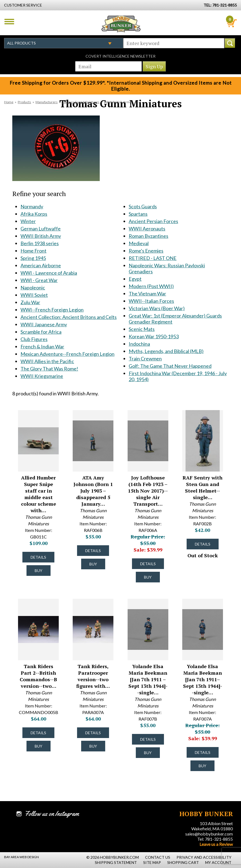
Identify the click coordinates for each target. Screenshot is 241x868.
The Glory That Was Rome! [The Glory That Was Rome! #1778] (49, 369)
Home (9, 102)
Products (24, 102)
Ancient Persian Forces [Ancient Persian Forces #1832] (153, 221)
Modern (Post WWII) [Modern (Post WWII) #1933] (151, 286)
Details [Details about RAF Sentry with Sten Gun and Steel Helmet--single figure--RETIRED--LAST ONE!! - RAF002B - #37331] (203, 544)
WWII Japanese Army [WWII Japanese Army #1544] (44, 324)
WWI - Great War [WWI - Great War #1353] (39, 280)
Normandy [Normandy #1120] (32, 206)
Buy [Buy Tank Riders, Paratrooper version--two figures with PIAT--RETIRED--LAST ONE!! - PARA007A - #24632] (93, 746)
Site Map (152, 862)
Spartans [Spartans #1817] (138, 214)
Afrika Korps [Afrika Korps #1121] (34, 214)
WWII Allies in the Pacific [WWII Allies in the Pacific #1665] (47, 361)
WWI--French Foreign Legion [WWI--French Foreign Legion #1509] (52, 310)
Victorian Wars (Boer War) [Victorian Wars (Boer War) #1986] (157, 308)
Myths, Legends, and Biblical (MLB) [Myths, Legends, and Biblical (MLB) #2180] (166, 351)
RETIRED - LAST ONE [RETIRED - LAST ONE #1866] (153, 258)
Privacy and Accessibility (204, 857)
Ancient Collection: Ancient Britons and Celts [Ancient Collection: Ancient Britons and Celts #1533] (69, 317)
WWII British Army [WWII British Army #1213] (41, 236)
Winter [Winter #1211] (28, 221)
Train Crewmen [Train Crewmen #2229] (145, 359)
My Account (218, 862)
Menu (9, 22)
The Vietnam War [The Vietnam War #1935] (147, 294)
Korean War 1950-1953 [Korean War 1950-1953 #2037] (154, 336)
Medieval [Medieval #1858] (139, 243)
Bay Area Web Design (21, 857)
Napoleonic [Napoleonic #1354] (33, 288)
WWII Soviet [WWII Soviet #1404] (34, 295)
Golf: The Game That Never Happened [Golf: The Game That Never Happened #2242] (170, 366)
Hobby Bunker (121, 24)
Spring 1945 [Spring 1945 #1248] (33, 258)
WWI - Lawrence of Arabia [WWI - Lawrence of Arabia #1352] (49, 273)
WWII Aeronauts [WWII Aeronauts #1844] (147, 229)
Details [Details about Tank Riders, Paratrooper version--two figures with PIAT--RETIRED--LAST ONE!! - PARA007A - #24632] (93, 733)
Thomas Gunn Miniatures (81, 102)
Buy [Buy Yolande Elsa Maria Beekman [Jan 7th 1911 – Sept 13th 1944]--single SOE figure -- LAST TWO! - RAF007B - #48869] (148, 753)
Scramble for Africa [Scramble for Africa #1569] (41, 332)
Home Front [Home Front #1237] (33, 251)
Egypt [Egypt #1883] (135, 279)
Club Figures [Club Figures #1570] (34, 339)
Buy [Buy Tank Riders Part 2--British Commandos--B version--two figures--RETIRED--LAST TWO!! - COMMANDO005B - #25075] (39, 746)
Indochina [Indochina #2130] (139, 344)
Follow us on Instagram (52, 814)
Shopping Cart (183, 862)
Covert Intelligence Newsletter (120, 56)
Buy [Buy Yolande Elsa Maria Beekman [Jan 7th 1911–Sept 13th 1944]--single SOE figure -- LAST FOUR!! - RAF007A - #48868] (202, 766)
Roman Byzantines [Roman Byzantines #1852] (149, 236)
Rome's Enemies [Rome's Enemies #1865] (146, 251)
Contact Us (158, 857)
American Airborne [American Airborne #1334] (41, 265)
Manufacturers (47, 102)
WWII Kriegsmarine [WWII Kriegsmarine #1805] (42, 376)
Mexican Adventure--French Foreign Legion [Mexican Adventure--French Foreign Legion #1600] (67, 354)
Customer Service (23, 5)
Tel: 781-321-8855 (215, 839)
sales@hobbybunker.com (209, 834)
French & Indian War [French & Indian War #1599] (42, 346)
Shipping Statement (116, 862)
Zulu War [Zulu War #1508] (30, 302)
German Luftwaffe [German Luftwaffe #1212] (41, 229)
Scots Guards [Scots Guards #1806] (143, 206)
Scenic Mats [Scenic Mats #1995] (142, 329)
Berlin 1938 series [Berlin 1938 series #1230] (40, 243)
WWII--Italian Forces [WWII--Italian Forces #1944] (151, 301)
